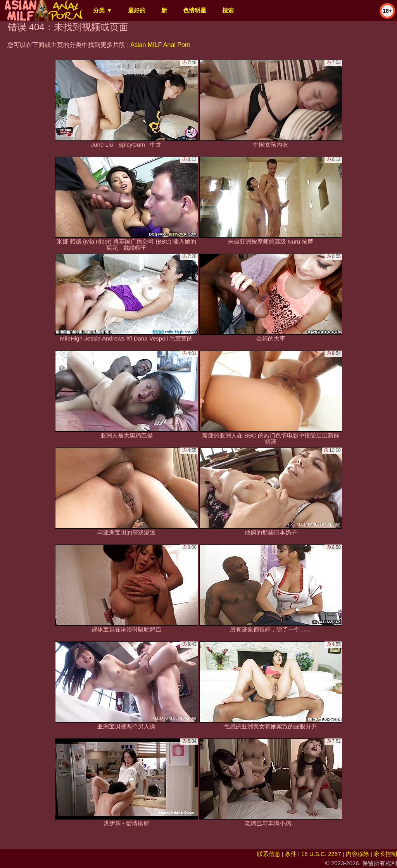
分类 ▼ (103, 10)
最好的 (137, 10)
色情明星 (195, 10)
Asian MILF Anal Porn (160, 45)
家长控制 (385, 854)
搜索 (228, 10)
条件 (291, 854)
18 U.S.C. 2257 (321, 854)
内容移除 (357, 854)
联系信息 (269, 854)
